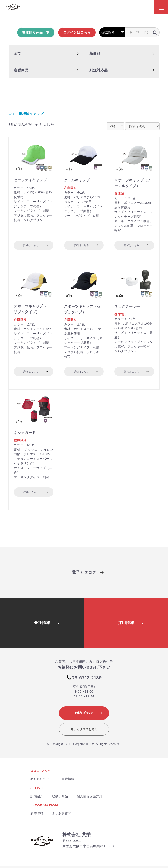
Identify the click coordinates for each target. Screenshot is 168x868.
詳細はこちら (31, 246)
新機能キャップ (31, 114)
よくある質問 (62, 816)
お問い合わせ (84, 715)
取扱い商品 (60, 798)
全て (17, 54)
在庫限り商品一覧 (36, 33)
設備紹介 (37, 798)
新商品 (95, 54)
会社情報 (42, 625)
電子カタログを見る (84, 731)
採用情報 (126, 625)
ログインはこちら (77, 33)
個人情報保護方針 (90, 798)
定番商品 (21, 70)
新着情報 (37, 816)
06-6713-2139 (87, 680)
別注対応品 (99, 70)
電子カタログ (84, 575)
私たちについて (42, 781)
